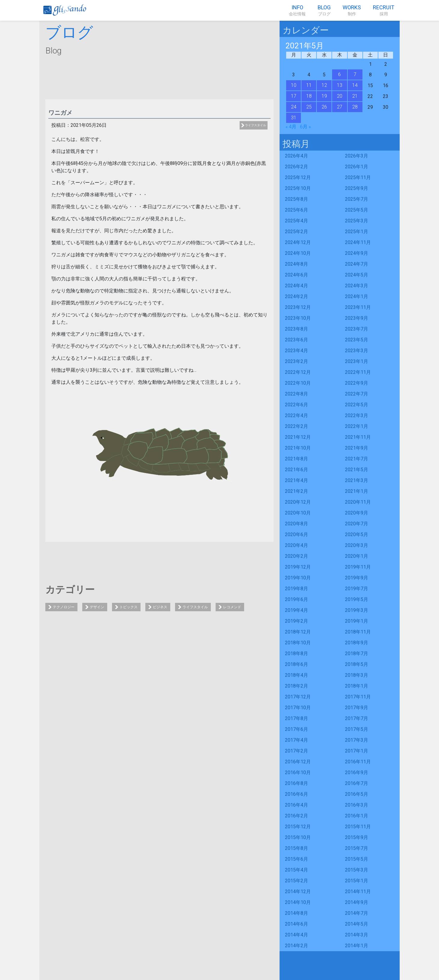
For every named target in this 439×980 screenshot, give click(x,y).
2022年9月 (357, 383)
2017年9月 (357, 708)
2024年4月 (297, 286)
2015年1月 (357, 881)
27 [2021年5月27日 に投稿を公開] (340, 107)
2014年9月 (357, 902)
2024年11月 (358, 242)
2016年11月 (358, 762)
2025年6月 (297, 210)
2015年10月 (298, 837)
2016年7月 (357, 783)
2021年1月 (357, 491)
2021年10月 (298, 448)
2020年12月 (298, 502)
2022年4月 (297, 415)
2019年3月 (357, 610)
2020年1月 (357, 556)
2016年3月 (357, 805)
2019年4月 (297, 610)
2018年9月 (357, 643)
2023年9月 (357, 318)
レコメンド (232, 607)
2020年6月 (297, 534)
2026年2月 (297, 167)
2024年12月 (298, 242)
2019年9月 (357, 578)
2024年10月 (298, 253)
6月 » (305, 127)
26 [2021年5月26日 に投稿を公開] (324, 107)
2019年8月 (297, 589)
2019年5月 (357, 599)
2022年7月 (357, 394)
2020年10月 (298, 513)
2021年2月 (297, 491)
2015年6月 (297, 859)
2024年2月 (297, 296)
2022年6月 (297, 405)
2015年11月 (358, 827)
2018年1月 (357, 686)
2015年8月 (297, 848)
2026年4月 (297, 156)
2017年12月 (298, 697)
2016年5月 (357, 794)
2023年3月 (357, 351)
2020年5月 (357, 534)
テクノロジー (64, 607)
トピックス (129, 607)
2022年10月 (298, 383)
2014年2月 (297, 946)
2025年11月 (358, 177)
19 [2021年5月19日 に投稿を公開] (324, 96)
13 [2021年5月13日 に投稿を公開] (340, 85)
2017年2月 (297, 751)
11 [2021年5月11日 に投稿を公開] (309, 85)
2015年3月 (357, 870)
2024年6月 (297, 275)
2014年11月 (358, 891)
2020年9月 (357, 513)
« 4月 (291, 127)
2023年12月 (298, 307)
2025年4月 (297, 221)
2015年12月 (298, 827)
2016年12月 (298, 762)
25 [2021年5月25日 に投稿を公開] (309, 107)
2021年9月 (357, 448)
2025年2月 (297, 232)
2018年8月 (297, 653)
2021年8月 (297, 459)
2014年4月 (297, 935)
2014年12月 (298, 891)
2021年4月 (297, 480)
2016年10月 (298, 772)
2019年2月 (297, 621)
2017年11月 (358, 697)
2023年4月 (297, 351)
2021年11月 (358, 437)
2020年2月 (297, 556)
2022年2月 (297, 426)
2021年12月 (298, 437)
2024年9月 (357, 253)
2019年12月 (298, 567)
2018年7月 (357, 653)
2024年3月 (357, 286)
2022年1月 (357, 426)
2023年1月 (357, 361)
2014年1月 (357, 946)
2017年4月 (297, 740)
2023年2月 (297, 361)
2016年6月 (297, 794)
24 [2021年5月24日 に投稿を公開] (294, 107)
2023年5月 (357, 340)
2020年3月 (357, 545)
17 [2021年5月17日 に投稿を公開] (294, 96)
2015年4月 (297, 870)
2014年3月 (357, 935)
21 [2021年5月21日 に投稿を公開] (355, 96)
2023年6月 (297, 340)
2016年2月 (297, 816)
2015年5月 (357, 859)
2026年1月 (357, 167)
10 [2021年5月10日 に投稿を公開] (294, 85)
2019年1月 (357, 621)
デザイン (97, 607)
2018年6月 (297, 664)
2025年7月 (357, 199)
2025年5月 (357, 210)
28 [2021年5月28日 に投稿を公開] (355, 107)
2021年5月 (357, 470)
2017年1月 (357, 751)
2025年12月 (298, 177)
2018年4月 (297, 675)
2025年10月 (298, 188)
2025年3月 (357, 221)
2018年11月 (358, 632)
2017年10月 (298, 708)
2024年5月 (357, 275)
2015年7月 (357, 848)
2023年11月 (358, 307)
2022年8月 (297, 394)
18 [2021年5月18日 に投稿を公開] (309, 96)
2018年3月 (357, 675)
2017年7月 (357, 718)
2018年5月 (357, 664)
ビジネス (160, 607)
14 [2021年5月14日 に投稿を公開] (355, 85)
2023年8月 (297, 329)
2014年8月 (297, 913)
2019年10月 (298, 578)
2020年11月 (358, 502)
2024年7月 (357, 264)
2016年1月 (357, 816)
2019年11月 (358, 567)
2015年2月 (297, 881)
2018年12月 (298, 632)
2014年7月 (357, 913)
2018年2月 (297, 686)
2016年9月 (357, 772)
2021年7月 (357, 459)
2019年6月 (297, 599)
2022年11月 (358, 372)
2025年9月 (357, 188)
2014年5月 (357, 924)
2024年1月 (357, 296)
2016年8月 (297, 783)
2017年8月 (297, 718)
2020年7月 (357, 524)
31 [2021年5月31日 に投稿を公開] (294, 118)
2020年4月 (297, 545)
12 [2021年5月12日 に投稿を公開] (324, 85)
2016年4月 (297, 805)
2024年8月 (297, 264)
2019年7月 (357, 589)
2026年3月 (357, 156)
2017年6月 (297, 729)
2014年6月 (297, 924)
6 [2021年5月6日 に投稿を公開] (339, 74)
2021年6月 (297, 470)
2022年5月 (357, 405)
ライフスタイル (256, 125)
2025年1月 (357, 232)
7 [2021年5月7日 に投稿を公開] (355, 74)
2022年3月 (357, 415)
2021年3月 (357, 480)
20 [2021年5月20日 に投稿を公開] (340, 96)
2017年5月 (357, 729)
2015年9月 (357, 837)
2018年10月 (298, 643)
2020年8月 (297, 524)
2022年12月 (298, 372)
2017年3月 (357, 740)
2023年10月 (298, 318)
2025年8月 (297, 199)
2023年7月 (357, 329)
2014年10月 (298, 902)
